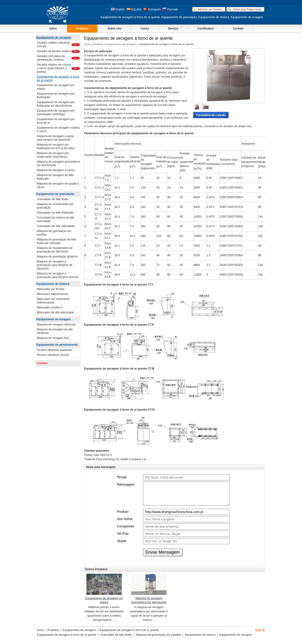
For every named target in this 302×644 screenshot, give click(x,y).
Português (152, 9)
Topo (258, 630)
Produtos (82, 29)
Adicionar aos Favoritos (210, 9)
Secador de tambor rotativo (54, 51)
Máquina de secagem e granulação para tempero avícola (57, 275)
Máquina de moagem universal (56, 324)
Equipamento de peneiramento (57, 345)
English (118, 9)
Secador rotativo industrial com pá (53, 44)
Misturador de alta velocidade (55, 312)
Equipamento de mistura (53, 284)
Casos (145, 29)
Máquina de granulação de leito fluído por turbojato (57, 241)
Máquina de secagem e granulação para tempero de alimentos (55, 265)
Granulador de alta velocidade (56, 226)
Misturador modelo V (50, 307)
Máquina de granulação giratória (57, 257)
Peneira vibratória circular (53, 355)
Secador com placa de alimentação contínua (51, 58)
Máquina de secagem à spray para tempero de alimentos (55, 138)
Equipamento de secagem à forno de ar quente (58, 78)
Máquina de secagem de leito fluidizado (55, 177)
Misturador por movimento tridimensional (53, 301)
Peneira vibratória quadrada (54, 350)
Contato (238, 29)
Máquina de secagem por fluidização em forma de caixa (56, 146)
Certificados (206, 29)
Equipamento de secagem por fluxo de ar (56, 121)
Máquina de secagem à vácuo (56, 170)
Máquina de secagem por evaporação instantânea (53, 155)
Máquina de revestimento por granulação (55, 206)
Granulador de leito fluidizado (55, 213)
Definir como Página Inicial (247, 9)
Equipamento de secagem (54, 38)
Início (53, 29)
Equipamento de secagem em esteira (56, 87)
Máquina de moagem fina (53, 338)
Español (134, 9)
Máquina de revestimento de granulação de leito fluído (55, 250)
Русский (170, 9)
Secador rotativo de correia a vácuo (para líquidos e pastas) (54, 68)
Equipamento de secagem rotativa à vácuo (58, 129)
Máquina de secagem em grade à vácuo (58, 185)
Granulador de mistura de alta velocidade (56, 219)
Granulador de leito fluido (53, 199)
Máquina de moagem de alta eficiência (55, 331)
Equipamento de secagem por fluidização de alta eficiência (56, 104)
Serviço (173, 29)
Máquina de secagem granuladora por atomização (58, 163)
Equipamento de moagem (54, 319)
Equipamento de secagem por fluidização (56, 95)
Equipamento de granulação (55, 194)
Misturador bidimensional (52, 294)
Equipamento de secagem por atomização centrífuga (56, 112)
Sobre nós (115, 29)
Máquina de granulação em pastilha (54, 233)
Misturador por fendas (51, 289)
